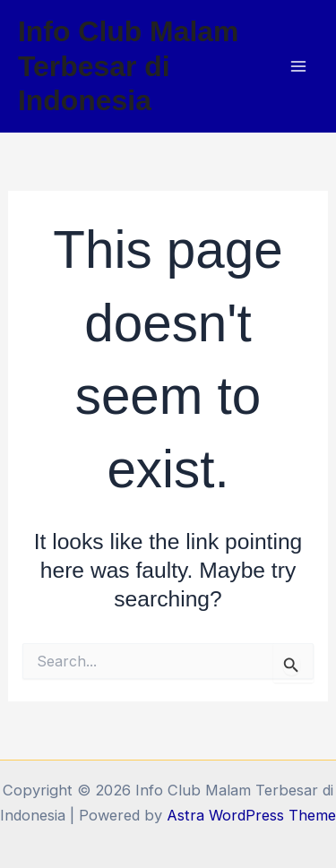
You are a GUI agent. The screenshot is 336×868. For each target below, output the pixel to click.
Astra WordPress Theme (251, 815)
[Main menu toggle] (298, 67)
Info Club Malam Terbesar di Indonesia (128, 66)
